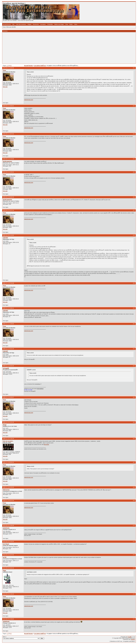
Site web (5, 87)
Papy (4, 571)
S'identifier (50, 24)
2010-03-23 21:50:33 (8, 594)
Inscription (43, 24)
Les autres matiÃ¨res (40, 66)
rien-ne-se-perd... (8, 441)
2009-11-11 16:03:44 (8, 366)
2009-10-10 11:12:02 (8, 235)
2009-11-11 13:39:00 (8, 324)
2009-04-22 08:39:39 (8, 197)
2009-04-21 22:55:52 (8, 172)
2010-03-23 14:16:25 (8, 542)
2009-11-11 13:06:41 (8, 308)
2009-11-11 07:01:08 (8, 283)
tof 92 (5, 557)
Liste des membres (21, 24)
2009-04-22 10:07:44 (8, 210)
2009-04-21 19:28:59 (8, 68)
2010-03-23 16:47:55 (8, 555)
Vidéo (76, 24)
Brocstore (47, 444)
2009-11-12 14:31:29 (8, 422)
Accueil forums (7, 24)
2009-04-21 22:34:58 (8, 159)
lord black (6, 544)
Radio (71, 24)
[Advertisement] (68, 48)
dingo (5, 425)
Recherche (36, 24)
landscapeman (7, 161)
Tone (4, 71)
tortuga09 (6, 368)
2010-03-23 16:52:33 (8, 568)
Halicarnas (6, 490)
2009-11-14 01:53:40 (8, 487)
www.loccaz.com (29, 100)
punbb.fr (133, 639)
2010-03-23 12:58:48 (8, 525)
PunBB (130, 637)
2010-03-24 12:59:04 (8, 619)
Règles (29, 24)
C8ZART (5, 238)
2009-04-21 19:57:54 (8, 134)
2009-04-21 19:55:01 (8, 106)
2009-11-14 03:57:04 (8, 501)
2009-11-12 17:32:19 (8, 439)
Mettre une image (59, 24)
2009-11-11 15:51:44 (8, 349)
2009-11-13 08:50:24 (8, 462)
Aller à (24, 638)
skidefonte (6, 528)
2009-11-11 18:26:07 (8, 397)
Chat (67, 24)
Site (13, 24)
